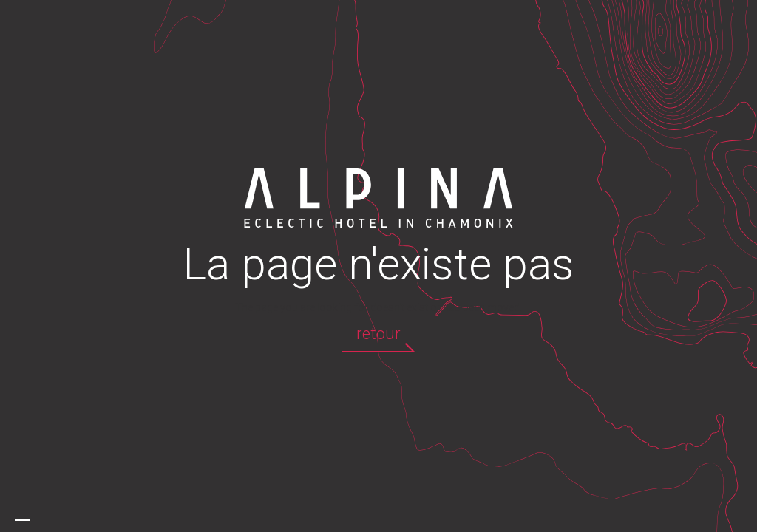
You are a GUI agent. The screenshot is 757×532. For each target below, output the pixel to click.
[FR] (22, 520)
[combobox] (22, 520)
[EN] (37, 520)
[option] (37, 520)
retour (378, 334)
